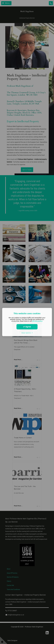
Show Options (27, 333)
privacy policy (37, 321)
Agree (27, 327)
